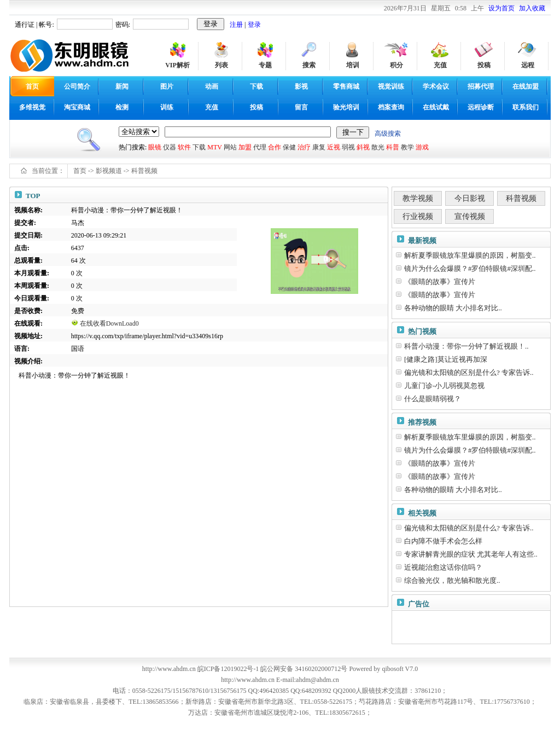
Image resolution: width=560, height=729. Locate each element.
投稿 (484, 65)
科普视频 (144, 171)
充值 (440, 65)
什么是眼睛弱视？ (433, 399)
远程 (528, 65)
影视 (301, 86)
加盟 (245, 147)
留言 (301, 107)
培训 (353, 65)
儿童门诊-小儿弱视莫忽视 (444, 386)
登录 (254, 25)
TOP (33, 196)
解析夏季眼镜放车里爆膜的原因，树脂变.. (470, 255)
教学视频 (418, 198)
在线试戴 (436, 107)
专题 (265, 65)
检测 (122, 107)
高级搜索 (388, 134)
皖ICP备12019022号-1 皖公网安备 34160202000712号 (273, 669)
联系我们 (526, 107)
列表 (221, 65)
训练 (167, 107)
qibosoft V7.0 (400, 669)
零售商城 (346, 86)
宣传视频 (470, 216)
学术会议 (436, 86)
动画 (212, 86)
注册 (236, 25)
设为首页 (501, 8)
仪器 (170, 147)
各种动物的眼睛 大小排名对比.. (453, 308)
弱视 (348, 147)
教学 (407, 147)
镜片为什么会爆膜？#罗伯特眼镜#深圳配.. (470, 268)
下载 (256, 86)
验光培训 (346, 107)
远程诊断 (481, 107)
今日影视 (470, 198)
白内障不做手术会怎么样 (443, 541)
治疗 (304, 147)
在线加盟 (526, 86)
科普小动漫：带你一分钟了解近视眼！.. (466, 346)
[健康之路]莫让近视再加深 (446, 359)
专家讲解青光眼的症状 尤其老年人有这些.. (471, 554)
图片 (167, 86)
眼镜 (155, 147)
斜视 (363, 147)
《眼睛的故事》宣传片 (440, 282)
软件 (184, 147)
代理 (260, 147)
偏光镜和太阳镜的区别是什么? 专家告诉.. (469, 372)
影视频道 (109, 171)
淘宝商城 (77, 107)
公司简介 (77, 86)
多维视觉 (32, 107)
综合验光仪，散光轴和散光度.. (452, 580)
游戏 (422, 147)
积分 (396, 65)
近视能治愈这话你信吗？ (443, 567)
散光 (378, 147)
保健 (289, 147)
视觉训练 (391, 86)
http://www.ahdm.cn (248, 680)
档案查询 (391, 107)
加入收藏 (532, 8)
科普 (393, 147)
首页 (80, 171)
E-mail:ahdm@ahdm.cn (308, 680)
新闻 (122, 86)
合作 (275, 147)
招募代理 (481, 86)
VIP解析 (177, 65)
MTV (214, 147)
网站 (230, 147)
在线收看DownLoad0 (109, 323)
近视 (334, 147)
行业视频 (418, 216)
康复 (319, 147)
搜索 (309, 65)
